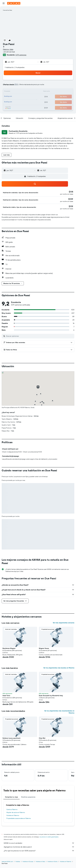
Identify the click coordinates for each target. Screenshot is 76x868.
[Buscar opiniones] (40, 336)
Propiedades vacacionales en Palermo (19, 818)
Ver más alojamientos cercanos (64, 623)
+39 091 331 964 (9, 52)
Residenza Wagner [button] (9, 648)
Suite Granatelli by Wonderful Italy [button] (51, 696)
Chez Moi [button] (42, 738)
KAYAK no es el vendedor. (39, 843)
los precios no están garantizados (49, 837)
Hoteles (18, 861)
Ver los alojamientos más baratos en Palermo (59, 668)
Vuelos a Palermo (12, 809)
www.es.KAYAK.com (7, 861)
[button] (4, 3)
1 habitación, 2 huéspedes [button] (15, 67)
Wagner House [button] (44, 648)
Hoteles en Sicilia (52, 861)
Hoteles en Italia (40, 861)
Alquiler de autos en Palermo (16, 812)
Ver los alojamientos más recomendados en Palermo (59, 712)
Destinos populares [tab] (28, 797)
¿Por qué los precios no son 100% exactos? (39, 851)
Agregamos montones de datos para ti (39, 847)
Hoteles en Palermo (13, 815)
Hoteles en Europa (28, 861)
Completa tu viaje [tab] (11, 797)
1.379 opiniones (21, 55)
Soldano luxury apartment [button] (11, 738)
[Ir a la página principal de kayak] (14, 3)
